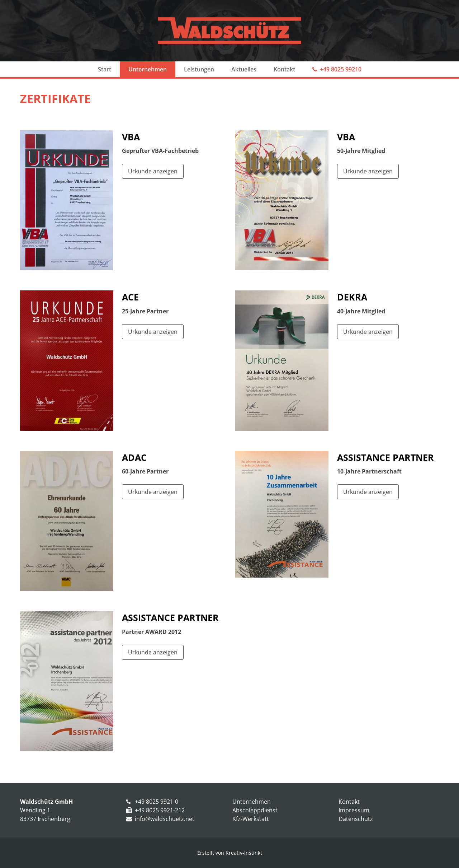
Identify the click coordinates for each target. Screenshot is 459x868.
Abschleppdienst (255, 810)
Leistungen (199, 69)
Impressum (354, 810)
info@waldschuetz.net (165, 819)
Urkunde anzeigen (153, 171)
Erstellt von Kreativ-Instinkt (230, 853)
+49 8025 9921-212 (160, 810)
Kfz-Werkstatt (251, 819)
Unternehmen (148, 69)
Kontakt (284, 69)
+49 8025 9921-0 (157, 802)
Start (105, 69)
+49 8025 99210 (341, 69)
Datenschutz (356, 819)
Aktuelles (244, 69)
